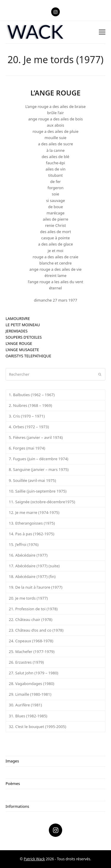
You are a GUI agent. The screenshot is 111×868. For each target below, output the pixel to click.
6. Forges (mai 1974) (27, 448)
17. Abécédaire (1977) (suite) (34, 566)
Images (12, 761)
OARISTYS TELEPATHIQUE (28, 356)
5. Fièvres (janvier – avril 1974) (36, 437)
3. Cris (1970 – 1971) (27, 416)
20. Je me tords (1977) (28, 598)
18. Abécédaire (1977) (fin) (32, 576)
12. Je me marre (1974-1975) (34, 512)
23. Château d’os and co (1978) (36, 630)
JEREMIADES (17, 331)
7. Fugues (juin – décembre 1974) (39, 459)
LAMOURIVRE (18, 318)
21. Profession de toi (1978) (33, 609)
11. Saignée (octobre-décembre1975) (42, 502)
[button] (102, 32)
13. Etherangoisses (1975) (32, 523)
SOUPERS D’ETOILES (24, 337)
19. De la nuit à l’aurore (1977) (36, 587)
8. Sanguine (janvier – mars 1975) (39, 469)
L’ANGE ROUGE (19, 343)
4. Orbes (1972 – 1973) (29, 427)
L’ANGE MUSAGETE (22, 350)
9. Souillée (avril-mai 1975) (32, 480)
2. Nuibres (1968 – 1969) (30, 405)
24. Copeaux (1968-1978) (31, 641)
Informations (17, 806)
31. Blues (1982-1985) (28, 716)
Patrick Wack (34, 859)
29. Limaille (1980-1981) (30, 694)
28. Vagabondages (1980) (32, 684)
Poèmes (13, 783)
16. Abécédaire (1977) (28, 555)
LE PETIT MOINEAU (23, 325)
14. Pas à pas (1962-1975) (32, 534)
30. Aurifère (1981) (25, 705)
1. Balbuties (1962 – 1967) (32, 395)
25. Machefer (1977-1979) (32, 652)
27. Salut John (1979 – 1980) (34, 673)
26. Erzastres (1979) (26, 662)
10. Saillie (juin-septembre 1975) (38, 491)
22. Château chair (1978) (31, 619)
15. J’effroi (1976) (24, 544)
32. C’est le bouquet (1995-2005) (38, 727)
